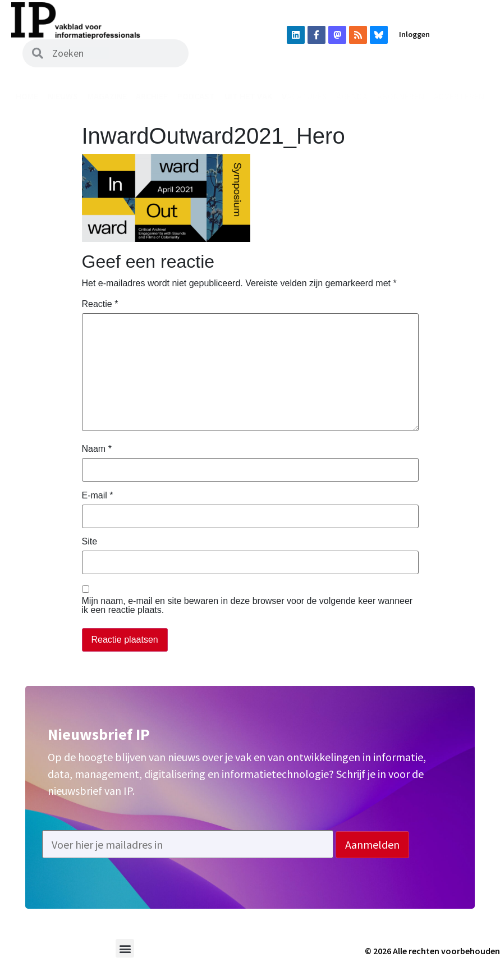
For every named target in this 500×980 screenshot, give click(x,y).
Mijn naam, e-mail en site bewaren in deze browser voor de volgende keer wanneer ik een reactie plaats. (247, 606)
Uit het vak (248, 96)
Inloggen (414, 34)
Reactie (100, 304)
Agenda (352, 96)
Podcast (196, 96)
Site (90, 542)
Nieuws (63, 96)
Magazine (107, 96)
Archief (152, 96)
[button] (125, 948)
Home (27, 96)
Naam (97, 449)
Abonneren (401, 96)
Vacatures (304, 96)
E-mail (98, 496)
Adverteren (459, 96)
